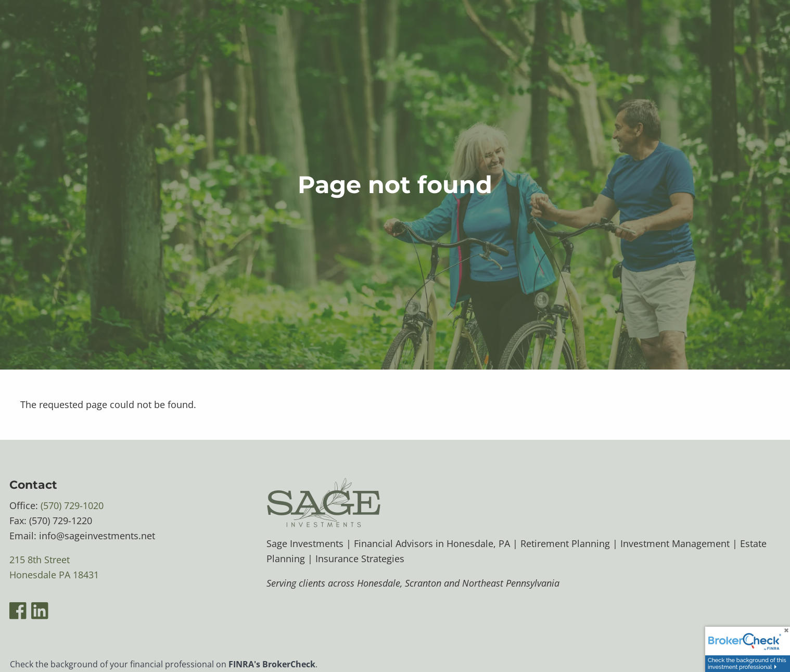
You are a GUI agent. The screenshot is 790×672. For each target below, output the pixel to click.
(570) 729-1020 (72, 506)
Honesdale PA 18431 (54, 575)
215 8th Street (40, 560)
